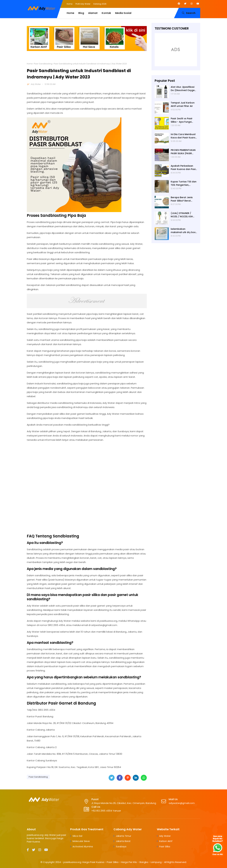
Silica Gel (77, 836)
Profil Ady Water (83, 4)
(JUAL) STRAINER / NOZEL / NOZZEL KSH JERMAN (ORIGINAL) (182, 215)
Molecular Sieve (81, 841)
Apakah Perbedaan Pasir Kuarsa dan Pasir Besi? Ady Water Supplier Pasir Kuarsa (184, 168)
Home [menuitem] (70, 13)
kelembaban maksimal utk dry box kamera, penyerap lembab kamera (183, 231)
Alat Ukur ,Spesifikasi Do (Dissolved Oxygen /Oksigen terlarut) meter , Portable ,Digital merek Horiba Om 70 (183, 89)
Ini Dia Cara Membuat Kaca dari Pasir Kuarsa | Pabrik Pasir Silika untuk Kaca (184, 136)
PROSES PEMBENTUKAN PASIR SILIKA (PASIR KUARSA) (183, 152)
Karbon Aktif (166, 841)
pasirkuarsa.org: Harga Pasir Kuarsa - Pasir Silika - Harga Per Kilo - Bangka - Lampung (112, 862)
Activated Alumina (83, 847)
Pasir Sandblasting (43, 64)
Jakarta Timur (124, 836)
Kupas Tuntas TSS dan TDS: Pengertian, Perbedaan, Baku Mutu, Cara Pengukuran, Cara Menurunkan (184, 183)
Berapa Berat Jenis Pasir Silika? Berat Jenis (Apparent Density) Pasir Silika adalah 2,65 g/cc (182, 199)
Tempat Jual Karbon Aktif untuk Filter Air (183, 104)
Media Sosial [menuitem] (123, 13)
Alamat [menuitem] (93, 13)
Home (70, 4)
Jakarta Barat (123, 841)
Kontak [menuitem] (106, 13)
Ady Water (36, 84)
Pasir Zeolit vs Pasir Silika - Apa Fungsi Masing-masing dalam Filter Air (184, 120)
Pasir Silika (165, 847)
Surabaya (121, 847)
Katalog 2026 (100, 4)
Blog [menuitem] (81, 13)
